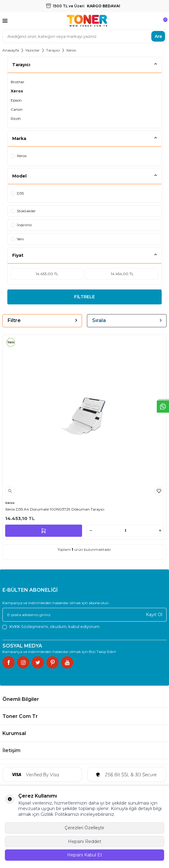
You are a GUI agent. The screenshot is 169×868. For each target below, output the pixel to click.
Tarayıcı (53, 50)
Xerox (17, 91)
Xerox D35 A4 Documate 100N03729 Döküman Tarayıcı (55, 509)
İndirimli (21, 225)
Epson (16, 100)
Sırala (127, 320)
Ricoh (16, 118)
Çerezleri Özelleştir (84, 828)
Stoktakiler (23, 211)
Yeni (17, 239)
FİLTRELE (84, 297)
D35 (17, 193)
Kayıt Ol (154, 615)
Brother (18, 82)
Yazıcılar (32, 50)
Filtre (42, 320)
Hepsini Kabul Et (85, 855)
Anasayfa (11, 50)
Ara (158, 36)
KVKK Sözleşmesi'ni (29, 626)
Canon (17, 109)
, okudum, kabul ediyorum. (51, 627)
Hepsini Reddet (85, 841)
